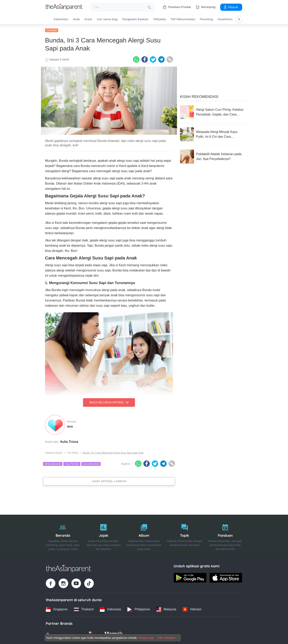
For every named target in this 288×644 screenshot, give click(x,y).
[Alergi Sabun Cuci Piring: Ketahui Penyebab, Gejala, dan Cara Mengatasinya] (212, 111)
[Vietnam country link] (192, 608)
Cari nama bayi (107, 19)
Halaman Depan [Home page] (54, 452)
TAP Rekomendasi (183, 19)
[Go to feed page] (64, 9)
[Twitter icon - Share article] (153, 59)
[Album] (144, 535)
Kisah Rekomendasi (199, 96)
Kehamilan (61, 19)
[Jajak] (103, 535)
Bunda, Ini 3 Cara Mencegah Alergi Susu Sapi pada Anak (113, 452)
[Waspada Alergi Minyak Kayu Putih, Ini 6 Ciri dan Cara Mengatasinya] (212, 134)
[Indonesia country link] (110, 608)
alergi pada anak (53, 463)
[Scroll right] (239, 19)
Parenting (206, 19)
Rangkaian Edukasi (135, 19)
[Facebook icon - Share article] (145, 59)
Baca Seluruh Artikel (109, 402)
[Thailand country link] (84, 608)
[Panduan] (225, 535)
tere (70, 425)
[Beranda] (63, 535)
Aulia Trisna (69, 441)
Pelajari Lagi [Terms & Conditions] (146, 638)
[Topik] (184, 535)
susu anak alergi (91, 463)
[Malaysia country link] (166, 608)
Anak (76, 19)
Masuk (231, 7)
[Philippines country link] (139, 608)
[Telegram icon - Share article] (161, 59)
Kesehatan (225, 19)
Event (88, 19)
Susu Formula (72, 463)
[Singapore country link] (57, 608)
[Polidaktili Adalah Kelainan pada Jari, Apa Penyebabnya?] (212, 156)
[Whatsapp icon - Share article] (136, 59)
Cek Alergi (52, 29)
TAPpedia (159, 19)
